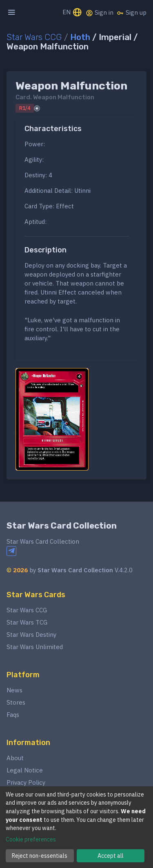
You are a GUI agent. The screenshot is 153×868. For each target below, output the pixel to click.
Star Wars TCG (27, 622)
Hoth (80, 37)
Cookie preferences (31, 839)
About (15, 758)
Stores (16, 702)
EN (72, 13)
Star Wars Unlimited (35, 647)
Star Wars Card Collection (62, 526)
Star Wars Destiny (31, 635)
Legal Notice (25, 770)
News (14, 690)
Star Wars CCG (34, 37)
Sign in (100, 13)
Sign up (132, 13)
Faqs (13, 715)
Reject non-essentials (40, 856)
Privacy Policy (26, 782)
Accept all (111, 856)
